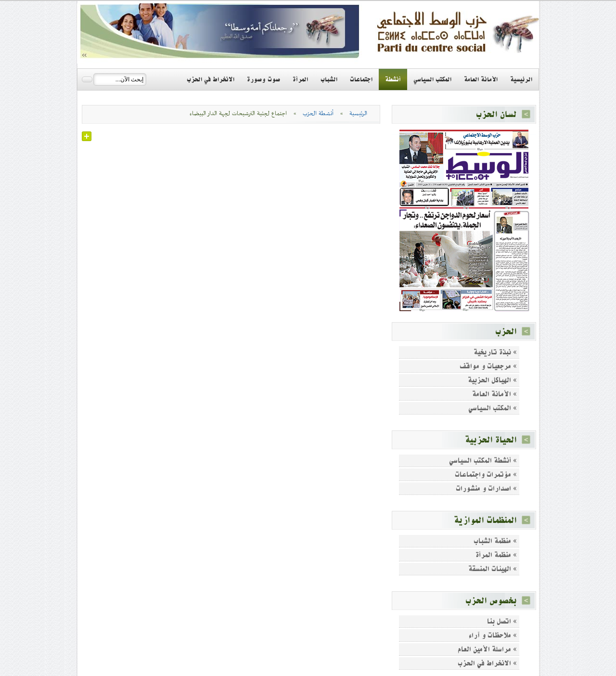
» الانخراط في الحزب (487, 663)
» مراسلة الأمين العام (487, 649)
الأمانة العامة (481, 79)
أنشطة (393, 79)
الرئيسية (521, 79)
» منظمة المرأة (496, 555)
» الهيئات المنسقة (493, 569)
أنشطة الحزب (318, 114)
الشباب (329, 79)
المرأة (300, 79)
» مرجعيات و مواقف (488, 366)
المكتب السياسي (432, 79)
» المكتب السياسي (493, 408)
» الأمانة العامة (494, 394)
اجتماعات (361, 79)
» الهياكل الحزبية (492, 380)
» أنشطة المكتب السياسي (483, 461)
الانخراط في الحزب (211, 79)
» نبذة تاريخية (495, 352)
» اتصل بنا (502, 621)
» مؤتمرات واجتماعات (486, 474)
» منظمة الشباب (495, 541)
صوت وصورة (263, 79)
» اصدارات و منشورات (486, 488)
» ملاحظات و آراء (493, 635)
